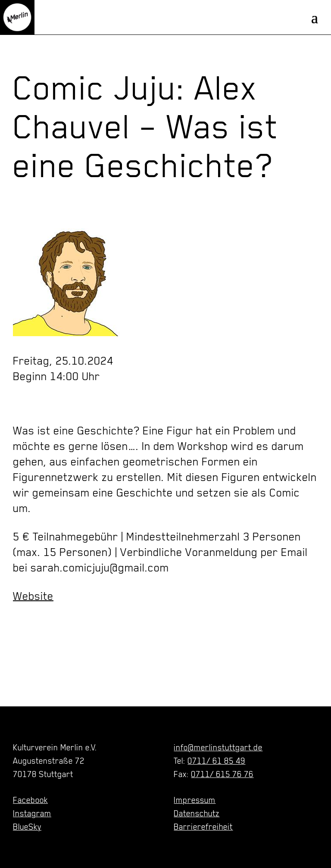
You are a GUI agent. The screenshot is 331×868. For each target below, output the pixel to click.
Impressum (195, 800)
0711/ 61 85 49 (216, 761)
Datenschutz (197, 813)
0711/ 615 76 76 (222, 774)
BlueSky (27, 827)
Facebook (30, 800)
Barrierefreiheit (203, 827)
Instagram (32, 813)
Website (33, 596)
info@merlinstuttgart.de (218, 747)
